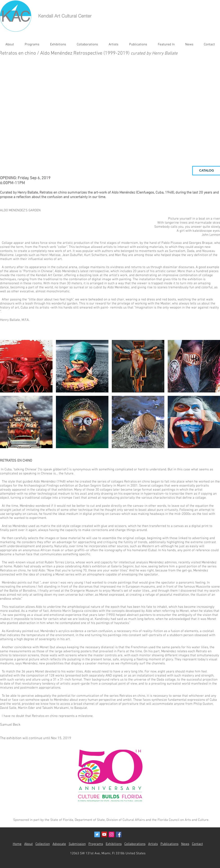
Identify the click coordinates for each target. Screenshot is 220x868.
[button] (26, 366)
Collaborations (135, 844)
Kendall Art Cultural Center (65, 16)
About (29, 844)
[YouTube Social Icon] (104, 834)
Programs (96, 844)
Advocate (59, 844)
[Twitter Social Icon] (97, 834)
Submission (77, 844)
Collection (43, 844)
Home (17, 844)
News (185, 844)
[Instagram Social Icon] (111, 834)
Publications (169, 844)
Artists (153, 844)
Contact (197, 844)
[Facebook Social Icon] (119, 834)
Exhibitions (114, 844)
